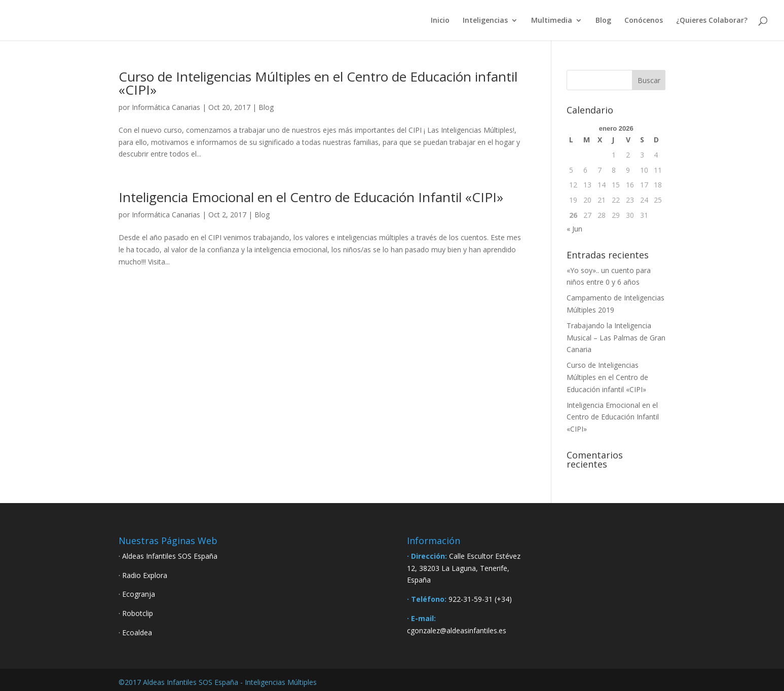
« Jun (574, 229)
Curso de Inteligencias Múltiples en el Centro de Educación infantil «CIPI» (318, 83)
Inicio (440, 21)
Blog (603, 21)
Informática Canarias (166, 107)
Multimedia (552, 21)
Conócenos (644, 21)
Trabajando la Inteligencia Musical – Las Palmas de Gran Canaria (616, 338)
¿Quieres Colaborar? (712, 21)
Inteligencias (485, 21)
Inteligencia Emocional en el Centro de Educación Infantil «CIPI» (311, 197)
